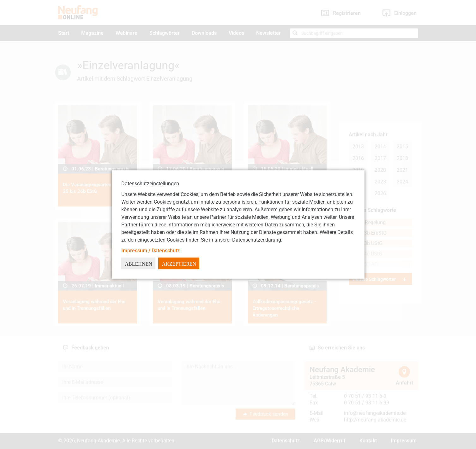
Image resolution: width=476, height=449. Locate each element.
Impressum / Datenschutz (151, 251)
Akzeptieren (179, 264)
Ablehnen (139, 264)
